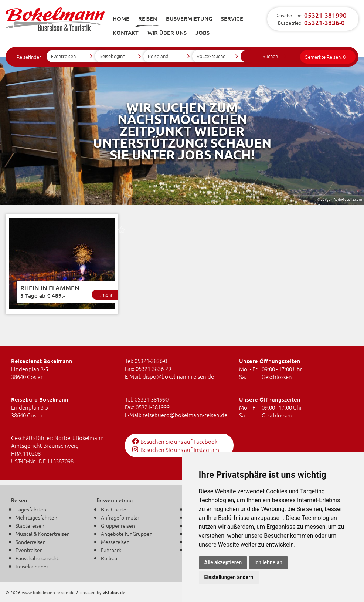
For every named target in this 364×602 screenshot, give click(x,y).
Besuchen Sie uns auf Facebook (175, 441)
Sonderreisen (31, 542)
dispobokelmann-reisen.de (178, 376)
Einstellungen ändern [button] (229, 577)
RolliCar (110, 558)
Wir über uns (167, 33)
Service (232, 18)
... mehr (105, 295)
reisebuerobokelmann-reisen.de (185, 415)
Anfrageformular (120, 517)
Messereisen (115, 542)
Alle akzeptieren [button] (223, 562)
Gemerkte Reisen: (325, 57)
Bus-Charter (115, 509)
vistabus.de (114, 593)
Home (121, 18)
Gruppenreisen (118, 525)
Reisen (148, 18)
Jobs (203, 33)
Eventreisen (29, 550)
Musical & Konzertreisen (43, 534)
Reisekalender (32, 566)
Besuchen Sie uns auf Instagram (176, 449)
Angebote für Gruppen (127, 534)
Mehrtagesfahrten (36, 517)
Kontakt (126, 33)
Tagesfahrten (31, 509)
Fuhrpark (111, 550)
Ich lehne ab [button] (268, 562)
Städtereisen (30, 525)
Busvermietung (189, 18)
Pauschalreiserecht (37, 558)
